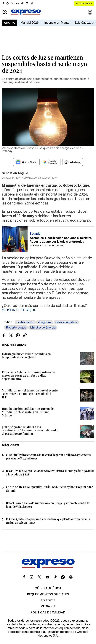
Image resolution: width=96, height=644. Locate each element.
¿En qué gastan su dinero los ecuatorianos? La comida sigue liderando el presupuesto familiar (30, 430)
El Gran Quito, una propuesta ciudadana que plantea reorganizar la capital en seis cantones (48, 521)
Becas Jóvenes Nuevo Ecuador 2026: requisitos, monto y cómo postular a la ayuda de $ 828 (50, 472)
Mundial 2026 (30, 23)
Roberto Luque (16, 327)
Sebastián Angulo (15, 173)
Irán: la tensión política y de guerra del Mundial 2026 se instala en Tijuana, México (28, 412)
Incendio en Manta (57, 23)
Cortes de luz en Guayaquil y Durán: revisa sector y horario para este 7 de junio (50, 488)
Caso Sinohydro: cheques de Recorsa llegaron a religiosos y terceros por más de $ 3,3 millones (48, 456)
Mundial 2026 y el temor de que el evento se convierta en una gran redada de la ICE (30, 394)
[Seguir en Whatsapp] (73, 162)
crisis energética (66, 322)
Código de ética (48, 588)
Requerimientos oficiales (48, 594)
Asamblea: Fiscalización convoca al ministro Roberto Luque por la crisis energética (61, 240)
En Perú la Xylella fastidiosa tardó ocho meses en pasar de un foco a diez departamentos (28, 375)
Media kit (48, 606)
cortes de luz (25, 322)
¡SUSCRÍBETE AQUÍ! (19, 310)
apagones (45, 322)
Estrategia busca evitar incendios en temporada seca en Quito (26, 355)
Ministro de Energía (43, 327)
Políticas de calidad (48, 612)
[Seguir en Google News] (25, 162)
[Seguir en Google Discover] (50, 162)
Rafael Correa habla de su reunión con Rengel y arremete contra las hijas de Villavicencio (48, 505)
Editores (48, 600)
